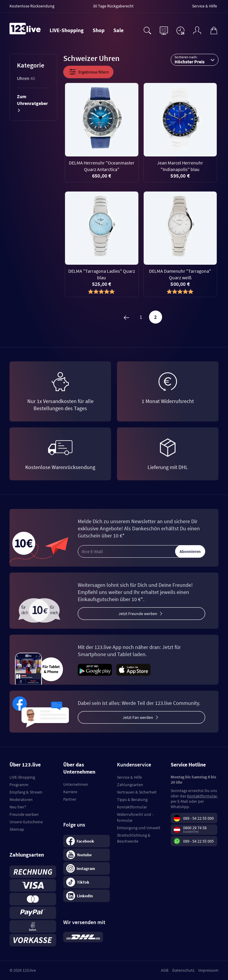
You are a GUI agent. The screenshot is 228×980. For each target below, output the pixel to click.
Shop (99, 30)
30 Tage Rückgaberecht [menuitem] (113, 6)
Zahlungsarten (130, 785)
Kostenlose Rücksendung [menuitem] (32, 6)
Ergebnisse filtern (88, 72)
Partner (70, 799)
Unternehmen (76, 784)
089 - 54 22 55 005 (198, 841)
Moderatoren (21, 799)
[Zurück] (126, 317)
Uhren (26, 78)
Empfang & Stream (26, 792)
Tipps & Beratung (132, 799)
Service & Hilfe (129, 777)
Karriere (70, 792)
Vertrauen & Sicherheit (137, 792)
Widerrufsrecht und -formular (135, 817)
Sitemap (17, 829)
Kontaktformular (132, 807)
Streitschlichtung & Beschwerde (134, 838)
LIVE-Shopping (67, 30)
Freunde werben (24, 814)
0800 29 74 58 (195, 828)
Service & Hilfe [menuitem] (205, 6)
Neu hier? (18, 807)
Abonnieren (190, 551)
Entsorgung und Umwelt (139, 828)
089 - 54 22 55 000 (198, 818)
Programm (19, 785)
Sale (118, 30)
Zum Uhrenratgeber (32, 103)
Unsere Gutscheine (26, 822)
